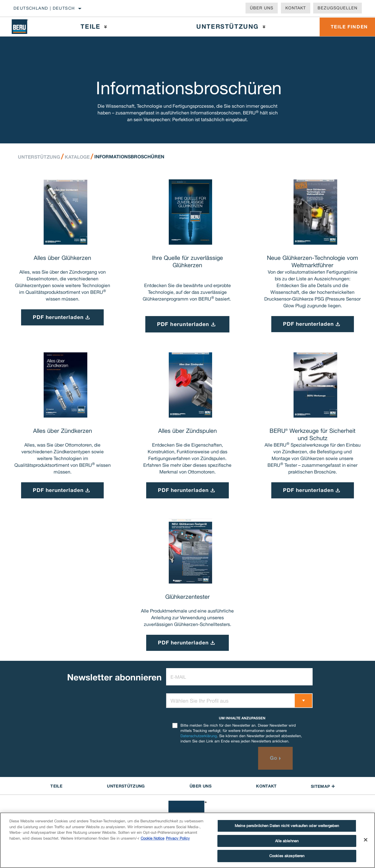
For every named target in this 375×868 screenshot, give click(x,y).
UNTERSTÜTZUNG (126, 787)
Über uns (262, 8)
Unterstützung (227, 26)
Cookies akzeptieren (287, 856)
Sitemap (323, 787)
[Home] (24, 27)
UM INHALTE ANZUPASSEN (242, 719)
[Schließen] (366, 840)
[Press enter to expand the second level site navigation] (105, 27)
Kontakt (296, 8)
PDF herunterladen (183, 324)
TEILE (56, 787)
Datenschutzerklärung (199, 737)
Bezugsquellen (337, 8)
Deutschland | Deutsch (44, 8)
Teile (90, 26)
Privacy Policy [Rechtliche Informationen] (178, 838)
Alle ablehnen (287, 841)
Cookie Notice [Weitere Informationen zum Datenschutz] (152, 838)
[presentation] (211, 759)
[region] (187, 840)
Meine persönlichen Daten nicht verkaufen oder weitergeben (287, 826)
